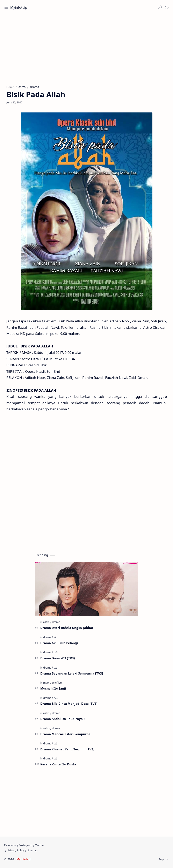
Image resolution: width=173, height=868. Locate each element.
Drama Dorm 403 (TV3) (58, 658)
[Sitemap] (32, 850)
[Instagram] (26, 845)
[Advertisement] (86, 48)
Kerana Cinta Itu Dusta (58, 764)
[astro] (47, 622)
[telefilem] (57, 683)
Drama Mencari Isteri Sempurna (65, 734)
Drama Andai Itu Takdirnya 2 (63, 719)
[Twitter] (40, 845)
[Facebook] (10, 845)
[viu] (56, 637)
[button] (160, 7)
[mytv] (47, 683)
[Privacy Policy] (16, 850)
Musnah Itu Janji (53, 688)
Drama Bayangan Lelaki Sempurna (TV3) (72, 673)
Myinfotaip (19, 7)
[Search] (167, 7)
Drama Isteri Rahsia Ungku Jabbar (67, 628)
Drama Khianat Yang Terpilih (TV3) (67, 749)
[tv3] (56, 652)
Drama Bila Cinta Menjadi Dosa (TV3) (69, 704)
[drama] (56, 622)
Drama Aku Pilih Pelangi (59, 643)
